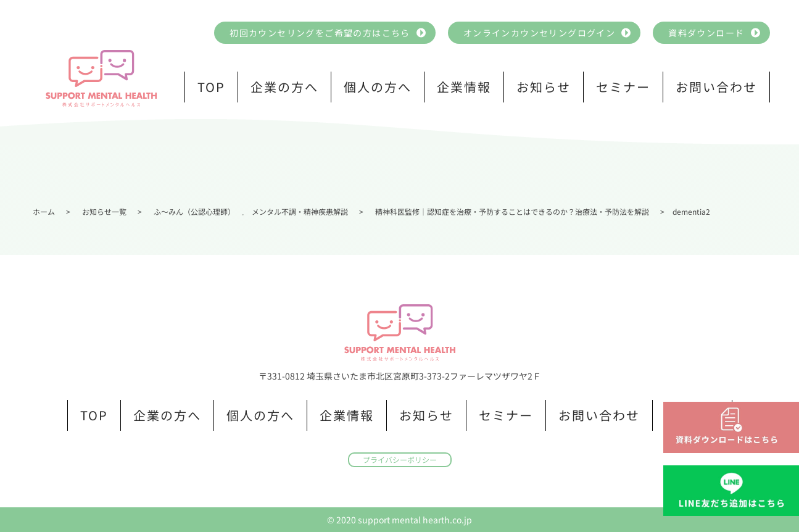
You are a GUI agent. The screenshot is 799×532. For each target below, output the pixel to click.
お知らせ (544, 87)
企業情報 (464, 87)
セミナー (623, 87)
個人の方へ (378, 87)
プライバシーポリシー (400, 459)
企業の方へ (284, 87)
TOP (211, 87)
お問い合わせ (716, 87)
